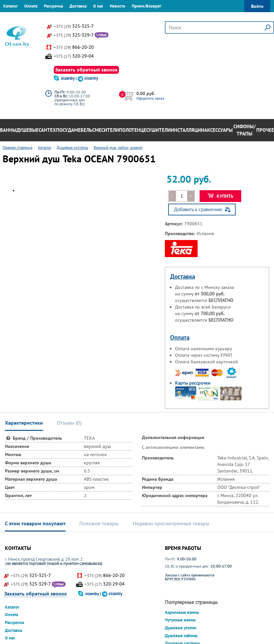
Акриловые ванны (182, 612)
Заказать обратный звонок (86, 70)
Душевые (28, 130)
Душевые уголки (181, 628)
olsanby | (69, 78)
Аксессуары (218, 130)
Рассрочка (53, 6)
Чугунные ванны (180, 620)
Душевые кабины (181, 636)
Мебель (83, 130)
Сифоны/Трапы (245, 130)
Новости (117, 6)
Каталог (10, 6)
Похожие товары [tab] (99, 523)
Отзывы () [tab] (69, 423)
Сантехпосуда (56, 130)
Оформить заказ (150, 98)
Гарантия (11, 18)
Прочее (265, 130)
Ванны (8, 130)
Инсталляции (187, 130)
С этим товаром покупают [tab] (35, 523)
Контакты (35, 18)
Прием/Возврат (146, 6)
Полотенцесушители (145, 130)
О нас (98, 6)
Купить (220, 196)
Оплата (31, 6)
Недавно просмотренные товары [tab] (171, 523)
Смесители (106, 130)
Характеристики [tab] (24, 423)
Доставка (78, 6)
